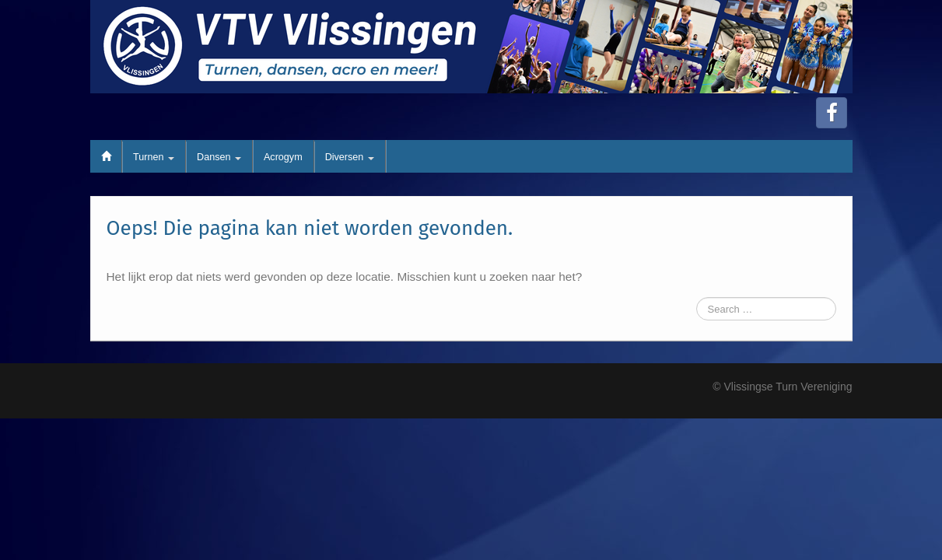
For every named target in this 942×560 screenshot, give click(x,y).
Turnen (154, 157)
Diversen (350, 157)
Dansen (219, 157)
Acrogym (283, 157)
